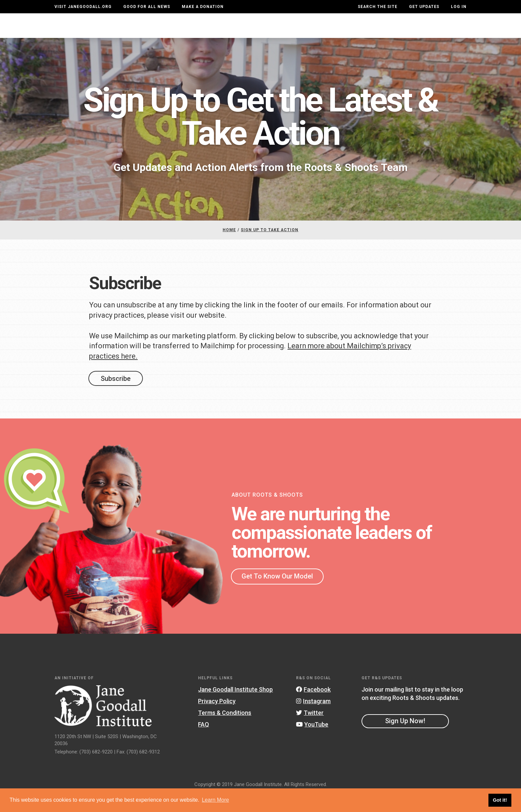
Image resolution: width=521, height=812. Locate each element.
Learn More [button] (215, 800)
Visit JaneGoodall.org (83, 7)
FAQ (204, 742)
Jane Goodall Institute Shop (235, 707)
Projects (356, 32)
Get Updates (424, 7)
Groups (395, 32)
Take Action (442, 32)
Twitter (310, 731)
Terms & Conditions (225, 731)
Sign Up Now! (405, 738)
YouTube (312, 742)
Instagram (313, 719)
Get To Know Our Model (277, 594)
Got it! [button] (500, 800)
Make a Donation (203, 7)
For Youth (204, 32)
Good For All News (147, 7)
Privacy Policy (217, 719)
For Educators (258, 32)
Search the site (378, 7)
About (165, 32)
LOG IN (459, 7)
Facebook (313, 707)
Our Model (311, 32)
